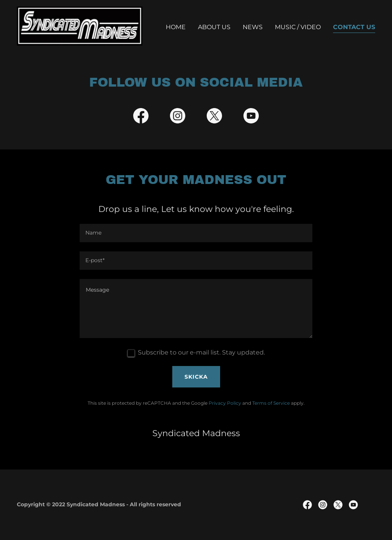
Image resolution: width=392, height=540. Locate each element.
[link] (80, 25)
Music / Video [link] (298, 27)
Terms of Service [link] (271, 403)
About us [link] (214, 27)
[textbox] (196, 233)
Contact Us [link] (354, 27)
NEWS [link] (253, 27)
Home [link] (176, 27)
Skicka (196, 377)
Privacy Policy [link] (225, 403)
